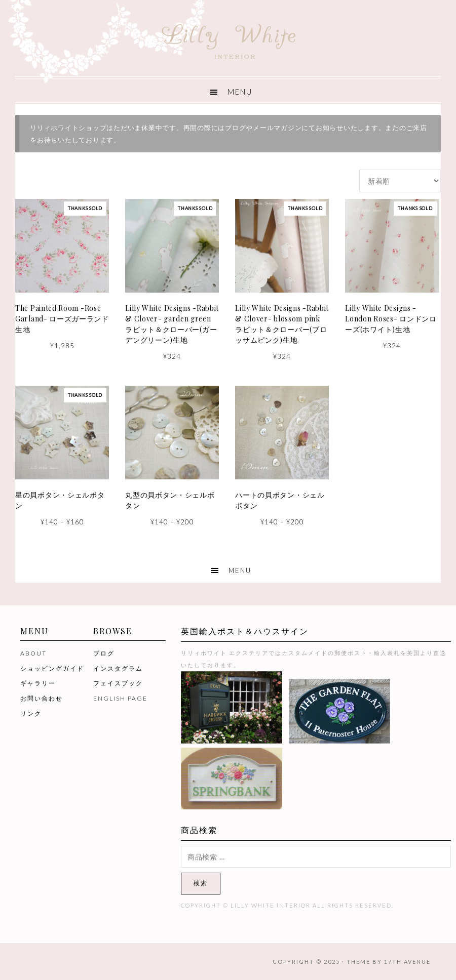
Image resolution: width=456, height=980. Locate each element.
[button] (228, 90)
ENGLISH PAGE (120, 698)
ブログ (104, 653)
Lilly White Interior (228, 38)
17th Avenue (407, 962)
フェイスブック (118, 683)
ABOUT (33, 653)
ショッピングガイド (52, 668)
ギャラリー (38, 683)
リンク (31, 713)
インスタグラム (118, 668)
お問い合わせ (42, 698)
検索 (201, 883)
